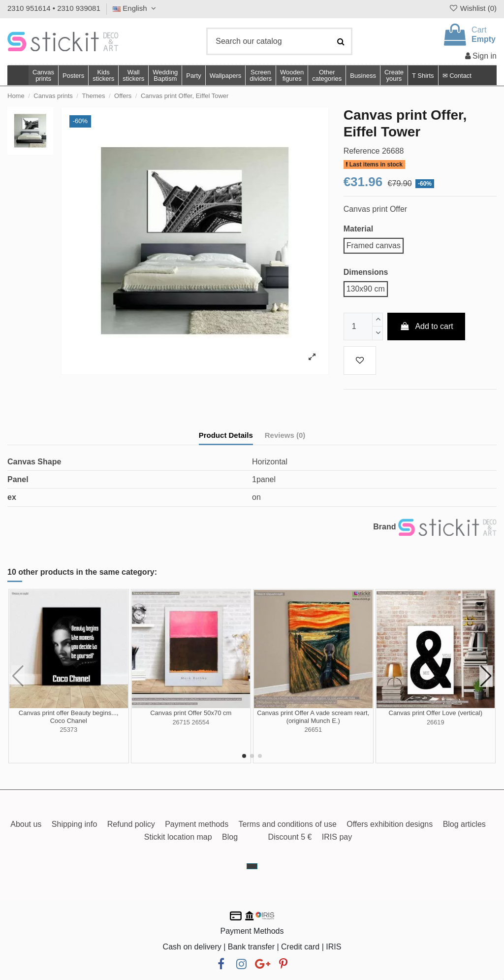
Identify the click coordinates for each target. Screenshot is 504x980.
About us (26, 824)
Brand (384, 527)
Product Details (226, 435)
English (136, 8)
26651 (313, 730)
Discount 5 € (290, 837)
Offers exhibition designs (390, 824)
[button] (327, 75)
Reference (362, 151)
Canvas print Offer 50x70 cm (191, 713)
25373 (68, 730)
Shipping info (75, 824)
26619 (436, 722)
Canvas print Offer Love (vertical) (436, 713)
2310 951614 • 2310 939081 (54, 8)
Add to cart (426, 326)
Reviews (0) (285, 435)
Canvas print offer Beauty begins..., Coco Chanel (69, 717)
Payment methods (197, 824)
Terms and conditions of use (288, 824)
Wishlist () (472, 8)
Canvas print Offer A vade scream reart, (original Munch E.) (313, 717)
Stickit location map (178, 837)
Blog (230, 837)
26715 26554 (191, 722)
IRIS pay (337, 837)
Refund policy (131, 824)
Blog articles (464, 824)
